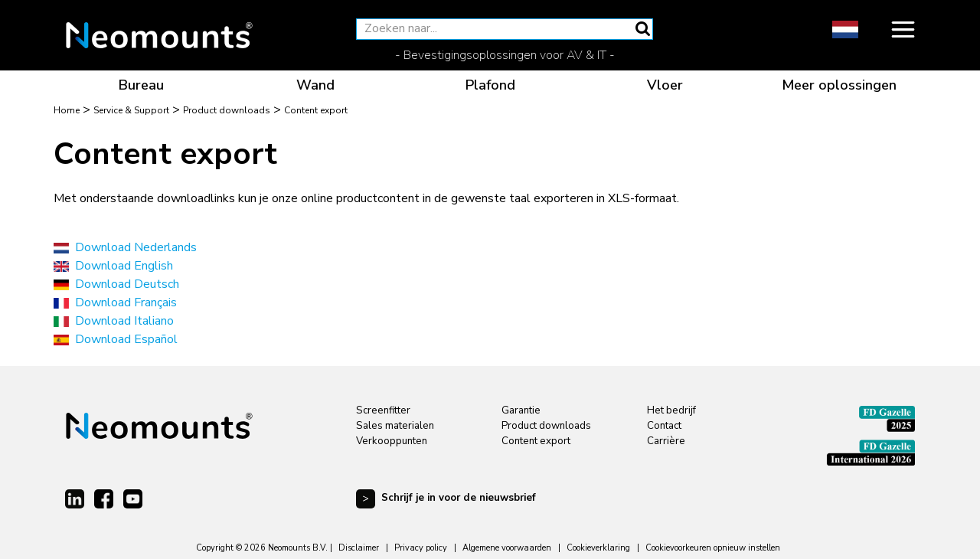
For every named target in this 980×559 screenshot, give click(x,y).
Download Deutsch (127, 284)
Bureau (141, 85)
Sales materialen (395, 426)
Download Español (126, 339)
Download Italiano (124, 321)
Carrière (666, 441)
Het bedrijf (671, 410)
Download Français (126, 302)
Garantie (521, 410)
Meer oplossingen (839, 85)
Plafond (490, 85)
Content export (536, 441)
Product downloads (546, 426)
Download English (124, 266)
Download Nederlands (136, 247)
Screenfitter (383, 410)
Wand (315, 85)
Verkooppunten (392, 441)
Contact (664, 426)
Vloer (665, 85)
